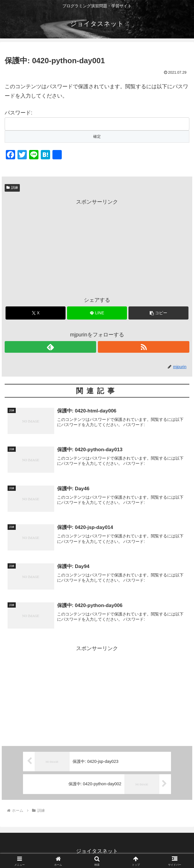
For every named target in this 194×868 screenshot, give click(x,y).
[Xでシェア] (36, 313)
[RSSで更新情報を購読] (144, 347)
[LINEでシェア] (97, 313)
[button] (158, 313)
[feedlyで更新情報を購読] (50, 347)
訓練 (12, 188)
